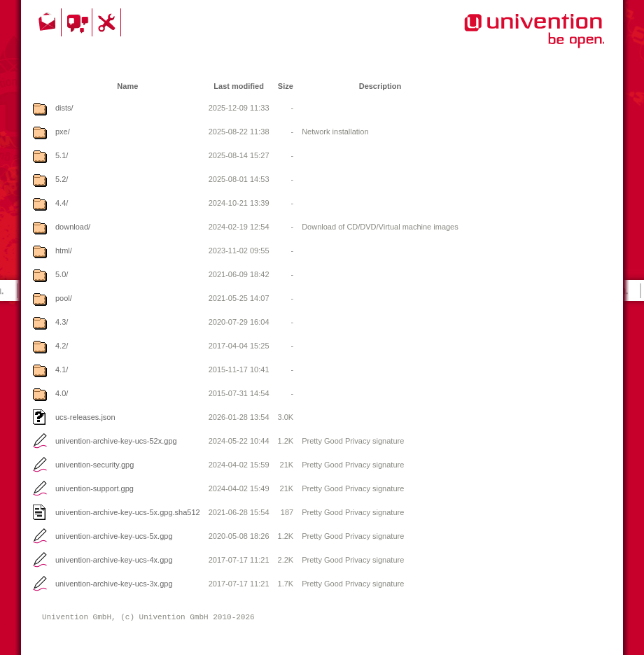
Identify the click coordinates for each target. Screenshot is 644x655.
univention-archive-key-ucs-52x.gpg (116, 441)
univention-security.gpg (94, 465)
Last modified (239, 86)
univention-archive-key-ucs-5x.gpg (114, 536)
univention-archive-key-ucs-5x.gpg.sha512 (128, 512)
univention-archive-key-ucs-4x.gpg (114, 560)
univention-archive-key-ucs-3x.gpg (114, 584)
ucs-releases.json (85, 417)
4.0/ (62, 393)
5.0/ (62, 274)
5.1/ (62, 155)
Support (108, 22)
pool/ (64, 298)
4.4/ (62, 203)
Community (79, 22)
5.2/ (62, 179)
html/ (64, 251)
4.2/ (62, 346)
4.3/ (62, 322)
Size (286, 86)
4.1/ (62, 369)
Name (127, 86)
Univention (506, 38)
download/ (73, 227)
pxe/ (63, 132)
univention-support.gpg (94, 488)
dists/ (64, 108)
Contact (48, 22)
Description (380, 86)
